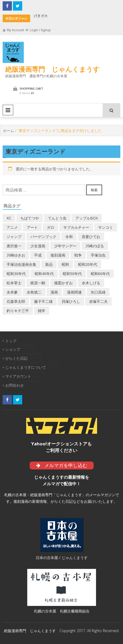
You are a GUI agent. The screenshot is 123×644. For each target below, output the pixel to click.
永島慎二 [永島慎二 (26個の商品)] (34, 292)
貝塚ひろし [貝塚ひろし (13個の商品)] (71, 301)
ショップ (13, 349)
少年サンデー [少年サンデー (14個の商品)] (65, 246)
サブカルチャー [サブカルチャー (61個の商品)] (76, 227)
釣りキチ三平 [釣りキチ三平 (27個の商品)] (18, 311)
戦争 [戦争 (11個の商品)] (78, 255)
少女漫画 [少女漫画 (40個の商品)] (38, 246)
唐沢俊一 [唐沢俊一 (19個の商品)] (14, 246)
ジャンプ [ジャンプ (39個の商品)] (14, 237)
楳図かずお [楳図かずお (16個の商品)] (63, 283)
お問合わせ (15, 385)
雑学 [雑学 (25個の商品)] (42, 311)
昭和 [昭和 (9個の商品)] (65, 264)
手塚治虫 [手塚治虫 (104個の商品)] (98, 255)
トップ (11, 341)
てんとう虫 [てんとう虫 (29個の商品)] (57, 218)
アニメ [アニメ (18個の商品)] (12, 227)
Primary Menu (8, 110)
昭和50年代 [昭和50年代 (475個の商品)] (72, 274)
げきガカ (41, 16)
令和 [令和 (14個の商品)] (69, 237)
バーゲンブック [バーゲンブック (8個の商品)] (43, 237)
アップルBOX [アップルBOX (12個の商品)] (87, 218)
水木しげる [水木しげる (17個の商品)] (91, 283)
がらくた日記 (16, 358)
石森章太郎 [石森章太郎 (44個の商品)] (16, 301)
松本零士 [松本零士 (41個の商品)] (14, 283)
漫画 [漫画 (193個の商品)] (54, 292)
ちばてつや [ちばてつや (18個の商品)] (30, 218)
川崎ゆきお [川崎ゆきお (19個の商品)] (16, 255)
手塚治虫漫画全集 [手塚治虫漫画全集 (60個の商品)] (21, 264)
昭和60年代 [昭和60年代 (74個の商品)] (100, 274)
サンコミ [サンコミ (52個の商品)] (106, 227)
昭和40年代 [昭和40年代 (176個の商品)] (44, 274)
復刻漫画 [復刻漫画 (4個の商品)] (58, 255)
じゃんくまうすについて (26, 367)
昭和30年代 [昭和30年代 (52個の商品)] (16, 274)
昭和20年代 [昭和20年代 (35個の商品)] (88, 264)
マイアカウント (18, 376)
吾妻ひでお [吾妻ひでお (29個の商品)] (91, 237)
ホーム (8, 131)
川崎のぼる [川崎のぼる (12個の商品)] (95, 246)
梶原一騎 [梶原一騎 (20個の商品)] (38, 283)
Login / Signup (38, 30)
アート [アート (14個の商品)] (32, 227)
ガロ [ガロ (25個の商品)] (51, 227)
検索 (94, 190)
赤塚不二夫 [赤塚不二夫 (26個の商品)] (98, 301)
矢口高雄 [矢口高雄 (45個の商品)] (98, 292)
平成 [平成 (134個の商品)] (38, 255)
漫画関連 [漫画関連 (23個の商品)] (74, 292)
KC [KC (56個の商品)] (9, 218)
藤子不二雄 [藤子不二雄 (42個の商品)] (43, 301)
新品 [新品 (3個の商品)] (49, 264)
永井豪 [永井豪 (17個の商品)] (12, 292)
